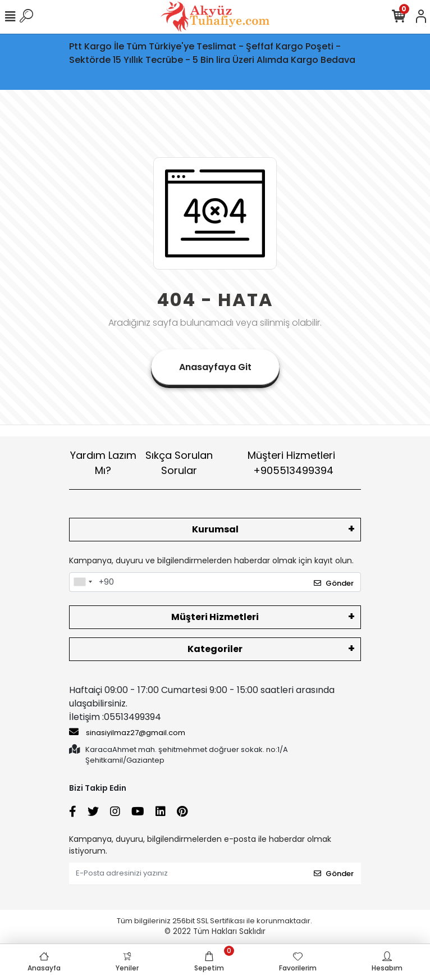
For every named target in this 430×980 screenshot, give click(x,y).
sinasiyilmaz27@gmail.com (127, 732)
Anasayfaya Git (215, 367)
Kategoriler (215, 649)
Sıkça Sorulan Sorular (179, 463)
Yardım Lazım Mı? (103, 463)
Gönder (334, 583)
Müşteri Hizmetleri (291, 463)
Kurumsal (215, 529)
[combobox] (83, 582)
